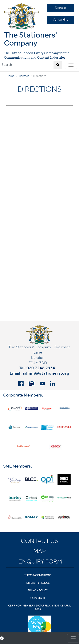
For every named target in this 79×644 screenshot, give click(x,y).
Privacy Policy (38, 591)
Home (10, 77)
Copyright (38, 598)
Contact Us (39, 542)
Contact (24, 77)
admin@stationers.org (46, 374)
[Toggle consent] (73, 638)
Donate (60, 8)
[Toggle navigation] (71, 65)
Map (39, 552)
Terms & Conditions (38, 576)
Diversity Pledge (38, 583)
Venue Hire (61, 20)
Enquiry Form (40, 562)
